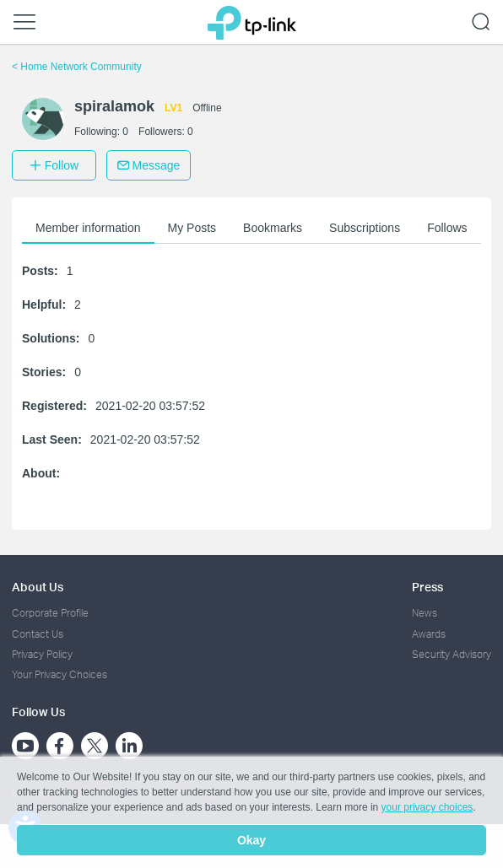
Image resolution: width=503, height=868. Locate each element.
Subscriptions (365, 228)
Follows (447, 228)
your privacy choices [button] (427, 807)
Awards (429, 634)
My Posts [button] (192, 228)
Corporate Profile (50, 613)
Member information (88, 228)
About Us (38, 587)
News (425, 613)
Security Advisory (452, 654)
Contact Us (38, 634)
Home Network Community (77, 67)
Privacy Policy (42, 654)
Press (427, 587)
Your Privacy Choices (59, 674)
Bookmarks (273, 228)
